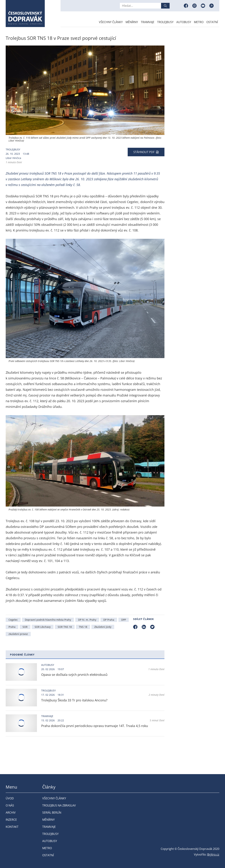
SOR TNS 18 (65, 627)
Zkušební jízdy (103, 627)
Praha (12, 627)
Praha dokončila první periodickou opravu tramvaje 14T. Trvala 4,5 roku (95, 726)
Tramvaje (148, 22)
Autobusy (184, 22)
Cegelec (13, 620)
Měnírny (132, 22)
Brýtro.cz (213, 854)
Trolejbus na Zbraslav (59, 805)
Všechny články (111, 22)
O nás (10, 805)
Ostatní (212, 22)
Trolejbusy (165, 22)
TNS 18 (83, 627)
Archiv (11, 813)
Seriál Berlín (52, 813)
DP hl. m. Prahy (87, 620)
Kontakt (12, 827)
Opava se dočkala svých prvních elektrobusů (74, 675)
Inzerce (11, 820)
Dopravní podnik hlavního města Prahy (48, 620)
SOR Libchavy (43, 627)
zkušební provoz (18, 634)
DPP (124, 620)
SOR (25, 627)
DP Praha (109, 620)
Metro (199, 22)
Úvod (10, 798)
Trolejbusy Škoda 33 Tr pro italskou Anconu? (74, 700)
